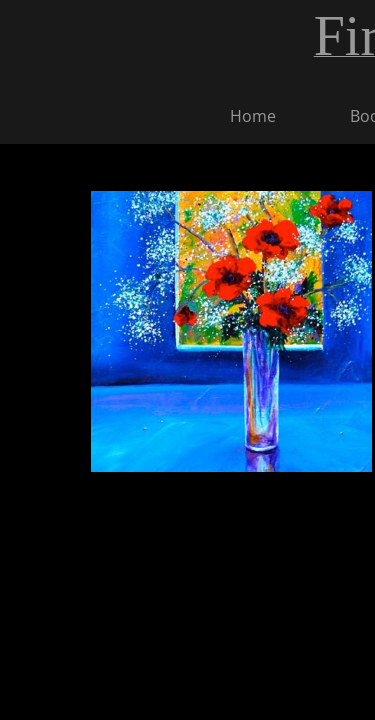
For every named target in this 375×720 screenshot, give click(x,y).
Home (253, 116)
